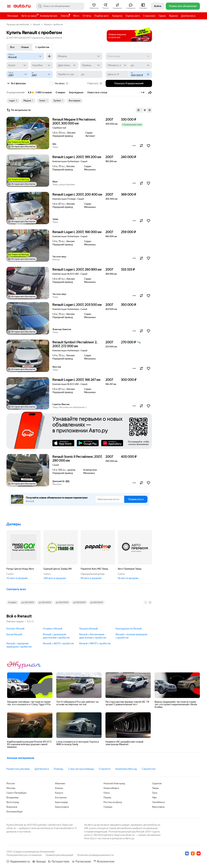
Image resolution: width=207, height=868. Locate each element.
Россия (11, 783)
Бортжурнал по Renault (129, 629)
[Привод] (91, 65)
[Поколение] (129, 56)
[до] (141, 65)
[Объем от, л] (117, 65)
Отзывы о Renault (53, 629)
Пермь (107, 798)
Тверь (155, 788)
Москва (11, 788)
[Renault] (25, 56)
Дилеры (14, 524)
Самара (108, 807)
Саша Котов (149, 769)
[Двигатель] (67, 65)
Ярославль (158, 807)
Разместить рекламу (18, 769)
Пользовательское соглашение (24, 855)
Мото (76, 16)
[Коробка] (42, 65)
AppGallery (112, 443)
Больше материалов (21, 758)
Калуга (59, 793)
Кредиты (117, 16)
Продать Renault (89, 629)
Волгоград (13, 802)
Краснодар (61, 802)
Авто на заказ (30, 15)
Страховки (149, 16)
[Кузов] (18, 65)
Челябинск (158, 802)
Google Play (88, 443)
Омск (107, 793)
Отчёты (87, 16)
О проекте (105, 769)
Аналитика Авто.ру (126, 769)
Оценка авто (133, 16)
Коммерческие (49, 16)
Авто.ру (22, 6)
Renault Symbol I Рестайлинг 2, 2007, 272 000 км (75, 344)
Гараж (162, 16)
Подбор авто (102, 16)
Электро (65, 16)
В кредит (12, 602)
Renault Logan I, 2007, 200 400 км (77, 194)
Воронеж (12, 807)
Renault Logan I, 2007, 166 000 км (77, 232)
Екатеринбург (15, 812)
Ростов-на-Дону (113, 802)
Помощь (58, 769)
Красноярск (62, 807)
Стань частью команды (81, 769)
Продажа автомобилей (18, 24)
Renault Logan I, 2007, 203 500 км (77, 305)
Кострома (61, 798)
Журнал (173, 16)
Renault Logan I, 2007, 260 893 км (77, 269)
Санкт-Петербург (17, 793)
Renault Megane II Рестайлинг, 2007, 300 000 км (74, 121)
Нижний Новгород (114, 783)
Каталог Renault (16, 629)
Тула (155, 793)
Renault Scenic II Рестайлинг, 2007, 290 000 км (77, 459)
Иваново (60, 783)
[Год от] (18, 74)
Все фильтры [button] (16, 83)
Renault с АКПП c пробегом (58, 643)
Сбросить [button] (95, 83)
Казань (59, 788)
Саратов (157, 783)
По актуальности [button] (19, 110)
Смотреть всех (16, 589)
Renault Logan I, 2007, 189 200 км (77, 157)
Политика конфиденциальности (95, 855)
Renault (37, 24)
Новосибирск (111, 788)
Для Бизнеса (188, 16)
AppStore (63, 443)
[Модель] (79, 56)
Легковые (13, 16)
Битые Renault (14, 634)
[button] (94, 6)
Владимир (12, 798)
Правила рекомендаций (59, 855)
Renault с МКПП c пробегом (95, 643)
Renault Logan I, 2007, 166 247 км (76, 380)
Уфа (154, 798)
